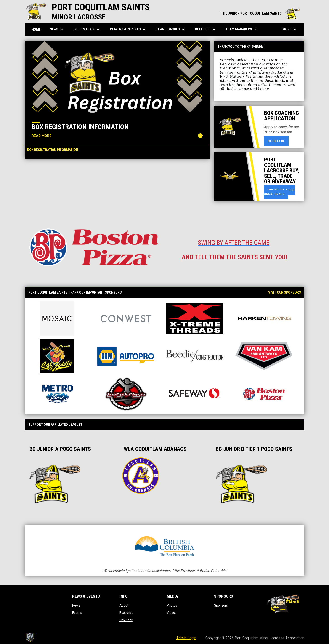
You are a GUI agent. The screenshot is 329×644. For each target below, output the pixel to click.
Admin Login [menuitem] (186, 638)
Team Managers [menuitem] (242, 29)
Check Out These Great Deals (280, 192)
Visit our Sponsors (285, 292)
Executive (126, 613)
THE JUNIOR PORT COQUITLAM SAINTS (260, 13)
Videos (172, 613)
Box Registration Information (80, 127)
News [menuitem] (57, 29)
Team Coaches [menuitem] (171, 29)
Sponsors (221, 605)
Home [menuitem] (36, 29)
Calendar (126, 620)
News (76, 605)
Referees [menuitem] (206, 29)
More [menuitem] (290, 29)
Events (77, 613)
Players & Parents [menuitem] (128, 29)
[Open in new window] (94, 247)
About (124, 605)
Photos (172, 605)
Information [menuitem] (87, 29)
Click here (278, 141)
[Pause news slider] (200, 136)
